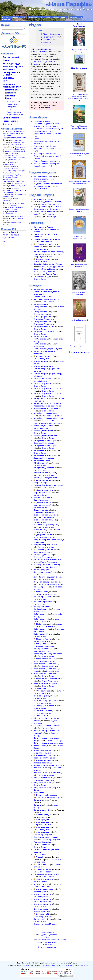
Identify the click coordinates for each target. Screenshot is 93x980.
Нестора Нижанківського (45, 594)
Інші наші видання (79, 352)
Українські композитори (11, 200)
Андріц (5, 138)
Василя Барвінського (43, 892)
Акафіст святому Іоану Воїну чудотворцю (14, 204)
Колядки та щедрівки (47, 935)
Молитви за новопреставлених (10, 163)
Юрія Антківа (48, 517)
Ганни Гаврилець (50, 681)
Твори (8, 98)
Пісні (47, 937)
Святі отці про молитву (18, 138)
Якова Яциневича (50, 666)
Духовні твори (47, 932)
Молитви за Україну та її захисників (79, 293)
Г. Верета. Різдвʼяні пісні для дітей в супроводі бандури (46, 125)
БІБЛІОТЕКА (8, 78)
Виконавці (35, 64)
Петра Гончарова (42, 483)
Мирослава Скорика (43, 641)
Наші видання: (79, 68)
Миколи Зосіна (40, 189)
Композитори (37, 61)
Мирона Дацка (40, 495)
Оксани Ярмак (52, 216)
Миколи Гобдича (41, 359)
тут (49, 108)
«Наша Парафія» (69, 4)
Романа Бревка (40, 882)
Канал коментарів (11, 235)
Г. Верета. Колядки (42, 121)
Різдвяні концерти (52, 34)
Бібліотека (46, 17)
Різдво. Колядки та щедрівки (47, 161)
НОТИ (23, 17)
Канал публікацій (10, 232)
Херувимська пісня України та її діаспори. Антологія (79, 182)
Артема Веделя (40, 261)
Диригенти (49, 61)
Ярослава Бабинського (44, 443)
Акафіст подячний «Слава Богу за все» (13, 208)
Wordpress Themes (69, 965)
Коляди (37, 139)
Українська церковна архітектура (13, 68)
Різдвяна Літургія (51, 37)
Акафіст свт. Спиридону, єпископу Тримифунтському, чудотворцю (14, 133)
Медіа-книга (33, 17)
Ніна (4, 212)
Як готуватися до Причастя (79, 346)
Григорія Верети (41, 470)
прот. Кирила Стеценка (47, 531)
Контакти (6, 20)
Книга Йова (18, 183)
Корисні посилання (47, 947)
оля (4, 131)
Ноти (40, 942)
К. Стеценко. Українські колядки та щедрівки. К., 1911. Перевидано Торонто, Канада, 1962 (48, 132)
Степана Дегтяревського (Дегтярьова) (45, 180)
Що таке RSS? (9, 237)
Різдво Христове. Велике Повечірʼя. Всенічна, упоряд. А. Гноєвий (47, 156)
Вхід (5, 241)
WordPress (26, 965)
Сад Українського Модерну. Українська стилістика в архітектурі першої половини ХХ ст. (79, 97)
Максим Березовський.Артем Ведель (79, 265)
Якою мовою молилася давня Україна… (79, 155)
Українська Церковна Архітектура (79, 51)
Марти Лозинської (42, 493)
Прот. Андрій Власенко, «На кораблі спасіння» (79, 127)
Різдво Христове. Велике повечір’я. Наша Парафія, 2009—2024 (48, 149)
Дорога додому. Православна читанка (79, 210)
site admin (84, 965)
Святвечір (48, 39)
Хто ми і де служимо (18, 186)
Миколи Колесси (41, 428)
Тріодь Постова (18, 142)
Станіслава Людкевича (44, 319)
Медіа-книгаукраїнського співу (12, 86)
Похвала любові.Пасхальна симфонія (79, 238)
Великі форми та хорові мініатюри (51, 940)
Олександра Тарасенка (44, 835)
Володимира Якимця (43, 552)
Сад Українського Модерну (11, 74)
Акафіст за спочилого (17, 216)
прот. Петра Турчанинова (46, 214)
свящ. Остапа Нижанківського (44, 422)
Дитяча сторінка (60, 17)
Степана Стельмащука (44, 557)
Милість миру (17, 140)
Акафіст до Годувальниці (79, 320)
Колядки (47, 42)
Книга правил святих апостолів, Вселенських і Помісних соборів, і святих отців (14, 149)
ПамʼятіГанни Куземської (79, 25)
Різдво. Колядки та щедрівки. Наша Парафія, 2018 (47, 165)
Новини (6, 60)
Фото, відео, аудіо (12, 63)
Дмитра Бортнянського (51, 204)
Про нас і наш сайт (10, 17)
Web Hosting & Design (48, 965)
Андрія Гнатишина (42, 753)
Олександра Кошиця (43, 314)
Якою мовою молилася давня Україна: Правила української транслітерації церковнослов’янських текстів (13, 177)
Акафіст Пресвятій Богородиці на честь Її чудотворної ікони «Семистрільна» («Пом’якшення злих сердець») (14, 192)
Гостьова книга (76, 17)
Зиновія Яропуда (41, 381)
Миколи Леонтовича (43, 872)
